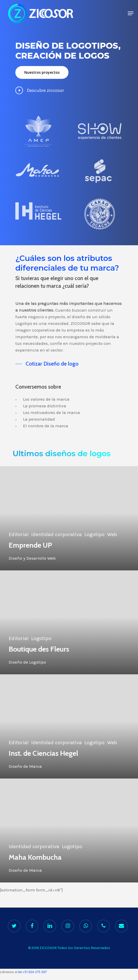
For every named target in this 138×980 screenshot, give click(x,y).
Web (112, 534)
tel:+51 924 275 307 (32, 972)
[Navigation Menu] (131, 13)
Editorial (19, 534)
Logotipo (94, 534)
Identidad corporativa (56, 534)
